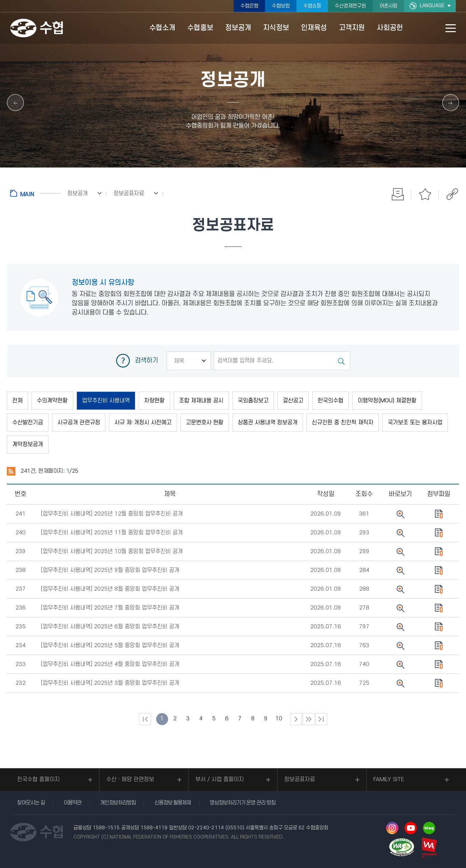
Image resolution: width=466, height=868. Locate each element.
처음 (145, 719)
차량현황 (154, 401)
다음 (309, 719)
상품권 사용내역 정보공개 (268, 423)
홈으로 (35, 193)
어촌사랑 (388, 6)
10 (279, 719)
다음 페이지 (296, 719)
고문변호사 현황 (205, 423)
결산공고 (293, 401)
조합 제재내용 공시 (201, 401)
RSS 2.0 (11, 471)
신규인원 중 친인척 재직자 (343, 423)
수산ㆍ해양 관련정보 (130, 779)
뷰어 (400, 514)
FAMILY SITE (389, 779)
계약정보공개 (28, 444)
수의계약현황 (52, 401)
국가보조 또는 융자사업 (415, 423)
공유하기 (452, 194)
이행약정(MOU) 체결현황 (387, 401)
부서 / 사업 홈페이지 (220, 779)
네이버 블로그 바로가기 (429, 828)
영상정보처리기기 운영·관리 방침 (243, 803)
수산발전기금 (28, 423)
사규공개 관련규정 (79, 423)
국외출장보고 (253, 401)
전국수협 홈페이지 (38, 779)
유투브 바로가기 (411, 828)
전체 (17, 401)
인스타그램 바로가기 (392, 828)
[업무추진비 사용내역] (112, 514)
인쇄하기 (398, 194)
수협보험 (281, 6)
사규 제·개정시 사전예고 (143, 423)
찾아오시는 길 (31, 803)
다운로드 (439, 514)
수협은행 (249, 6)
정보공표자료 (300, 779)
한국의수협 (331, 401)
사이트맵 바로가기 (451, 28)
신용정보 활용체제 (173, 803)
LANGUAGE (432, 6)
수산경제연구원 (350, 6)
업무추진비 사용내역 (106, 401)
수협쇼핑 (312, 6)
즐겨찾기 (425, 194)
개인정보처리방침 (118, 803)
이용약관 (72, 803)
